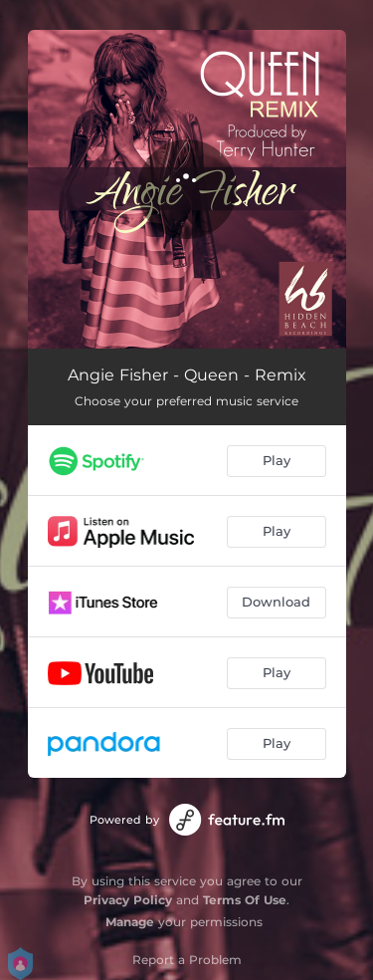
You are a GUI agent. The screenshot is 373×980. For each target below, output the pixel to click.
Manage (130, 922)
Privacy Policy (128, 900)
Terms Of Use (245, 900)
